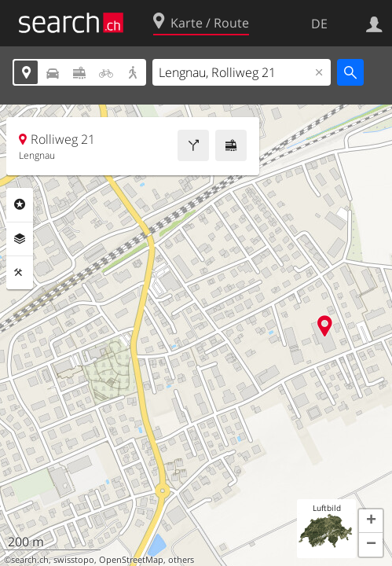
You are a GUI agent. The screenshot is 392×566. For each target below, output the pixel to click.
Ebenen (20, 239)
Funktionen (20, 273)
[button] (371, 521)
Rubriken (20, 204)
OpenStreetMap (131, 560)
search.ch (30, 560)
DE (319, 24)
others (181, 560)
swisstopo (74, 560)
